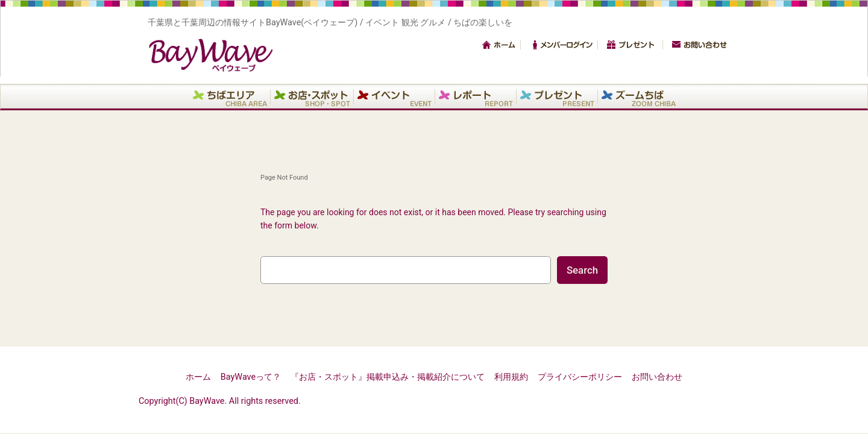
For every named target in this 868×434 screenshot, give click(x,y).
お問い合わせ (699, 45)
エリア (230, 96)
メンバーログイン (563, 45)
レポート (476, 96)
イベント (395, 96)
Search (582, 270)
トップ (499, 45)
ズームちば (639, 96)
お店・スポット (312, 96)
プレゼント (634, 45)
